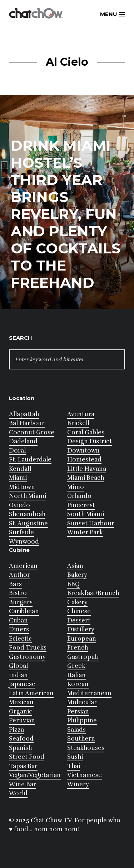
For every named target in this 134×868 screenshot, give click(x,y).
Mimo (76, 487)
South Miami (86, 514)
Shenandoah (27, 514)
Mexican (21, 702)
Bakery (77, 575)
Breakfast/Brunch (93, 593)
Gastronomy (27, 657)
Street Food (27, 757)
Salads (76, 730)
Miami (18, 478)
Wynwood (24, 542)
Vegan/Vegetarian (35, 775)
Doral (17, 451)
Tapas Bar (23, 766)
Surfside (21, 532)
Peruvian (22, 720)
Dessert (79, 620)
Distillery (81, 629)
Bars (15, 584)
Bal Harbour (27, 423)
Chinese (79, 611)
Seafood (21, 739)
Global (18, 666)
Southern (81, 739)
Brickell (78, 423)
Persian (78, 711)
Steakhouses (86, 748)
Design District (90, 441)
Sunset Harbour (91, 523)
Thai (74, 766)
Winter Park (85, 532)
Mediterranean (89, 693)
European (82, 639)
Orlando (79, 496)
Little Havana (87, 469)
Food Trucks (28, 648)
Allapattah (24, 414)
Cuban (18, 620)
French (78, 648)
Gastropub (83, 657)
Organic (21, 711)
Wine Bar (23, 784)
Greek (76, 666)
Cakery (77, 602)
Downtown (83, 451)
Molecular (82, 702)
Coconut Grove (32, 432)
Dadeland (23, 441)
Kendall (20, 469)
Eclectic (20, 639)
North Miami (28, 496)
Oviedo (19, 505)
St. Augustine (28, 523)
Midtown (22, 487)
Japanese (22, 684)
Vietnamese (85, 775)
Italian (76, 675)
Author (19, 575)
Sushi (75, 757)
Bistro (18, 593)
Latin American (31, 693)
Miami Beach (86, 478)
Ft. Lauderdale (30, 460)
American (23, 566)
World (18, 793)
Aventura (81, 414)
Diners (19, 629)
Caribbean (24, 611)
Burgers (21, 602)
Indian (18, 675)
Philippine (82, 720)
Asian (75, 566)
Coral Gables (86, 432)
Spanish (20, 748)
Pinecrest (81, 505)
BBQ (73, 584)
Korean (78, 684)
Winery (78, 784)
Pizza (16, 730)
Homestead (84, 460)
